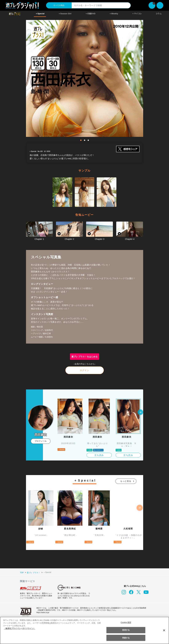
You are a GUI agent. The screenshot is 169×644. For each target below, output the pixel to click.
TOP (22, 572)
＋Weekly (114, 14)
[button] (140, 412)
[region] (84, 630)
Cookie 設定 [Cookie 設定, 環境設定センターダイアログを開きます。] (126, 622)
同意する (126, 638)
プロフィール (41, 441)
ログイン (85, 370)
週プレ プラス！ (33, 572)
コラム (159, 14)
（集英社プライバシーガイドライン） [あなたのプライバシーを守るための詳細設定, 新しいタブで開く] (20, 628)
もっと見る (126, 481)
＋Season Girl (65, 14)
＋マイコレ (137, 14)
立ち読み (99, 455)
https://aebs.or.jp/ (43, 612)
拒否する (126, 630)
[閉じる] (164, 630)
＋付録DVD (90, 14)
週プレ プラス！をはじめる (84, 357)
